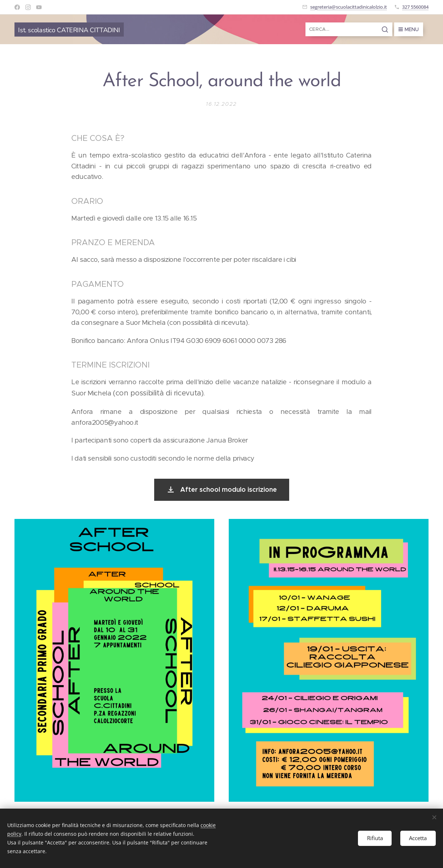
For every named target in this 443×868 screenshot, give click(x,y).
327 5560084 (415, 7)
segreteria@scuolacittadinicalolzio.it (349, 7)
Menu (409, 29)
